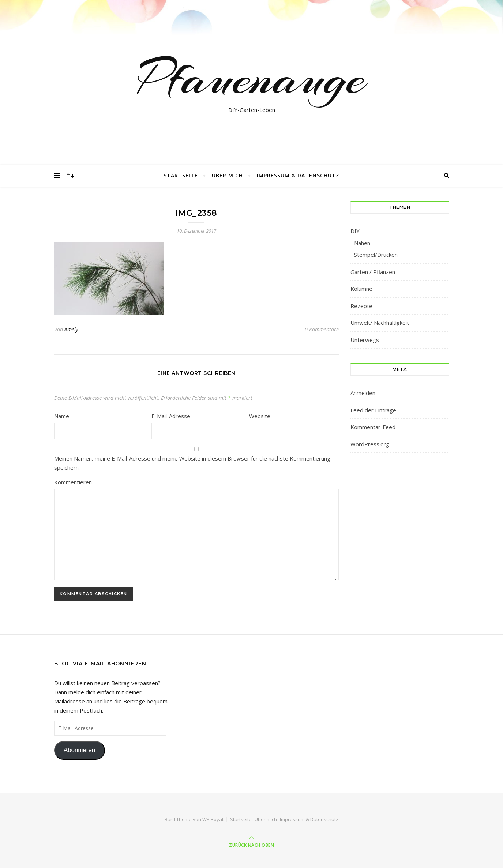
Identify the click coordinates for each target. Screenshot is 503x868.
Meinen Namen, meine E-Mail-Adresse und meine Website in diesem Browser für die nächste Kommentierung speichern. (192, 463)
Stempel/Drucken (376, 255)
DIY (355, 231)
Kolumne (361, 289)
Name (62, 416)
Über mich (227, 175)
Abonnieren (79, 750)
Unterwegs (365, 340)
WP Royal (213, 819)
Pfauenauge (251, 78)
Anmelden (363, 393)
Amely (71, 329)
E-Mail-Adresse (171, 416)
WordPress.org (370, 444)
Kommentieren (73, 482)
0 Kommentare (322, 329)
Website (260, 416)
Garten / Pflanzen (373, 272)
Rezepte (361, 306)
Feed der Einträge (373, 410)
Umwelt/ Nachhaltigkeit (380, 323)
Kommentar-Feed (373, 427)
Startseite (181, 175)
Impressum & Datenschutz (298, 175)
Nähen (362, 243)
